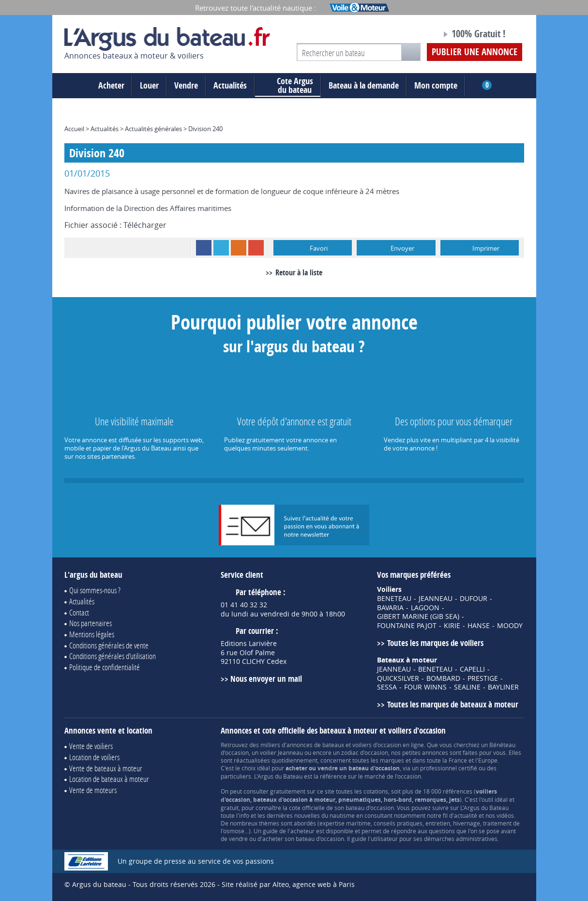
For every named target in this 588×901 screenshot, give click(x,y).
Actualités (230, 85)
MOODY (510, 626)
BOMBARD (443, 678)
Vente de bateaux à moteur (106, 768)
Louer (149, 85)
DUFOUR (474, 599)
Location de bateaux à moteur (109, 779)
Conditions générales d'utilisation (113, 656)
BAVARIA (390, 608)
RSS (239, 248)
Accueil (74, 129)
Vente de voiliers (91, 746)
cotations (376, 791)
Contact (79, 612)
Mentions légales (92, 634)
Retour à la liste (299, 272)
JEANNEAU (436, 599)
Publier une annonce (475, 52)
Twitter (221, 248)
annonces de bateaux (315, 745)
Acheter (111, 85)
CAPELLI (472, 669)
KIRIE (452, 626)
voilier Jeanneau (281, 752)
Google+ (256, 248)
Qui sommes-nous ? (95, 590)
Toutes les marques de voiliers (435, 643)
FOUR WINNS (425, 687)
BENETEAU (394, 599)
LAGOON (425, 608)
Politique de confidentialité (105, 667)
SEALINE (467, 687)
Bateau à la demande (364, 85)
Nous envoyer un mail (266, 679)
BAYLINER (503, 687)
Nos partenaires (90, 623)
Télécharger (145, 225)
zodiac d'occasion (365, 752)
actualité (466, 815)
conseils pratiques (398, 823)
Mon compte (436, 85)
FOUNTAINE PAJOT (407, 626)
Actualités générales (153, 129)
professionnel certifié (449, 768)
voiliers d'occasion (377, 745)
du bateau (288, 86)
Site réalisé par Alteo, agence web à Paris (288, 884)
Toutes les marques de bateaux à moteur (453, 704)
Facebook (204, 248)
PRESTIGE (483, 678)
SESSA (387, 687)
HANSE (479, 626)
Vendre (186, 85)
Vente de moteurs (93, 790)
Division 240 (205, 129)
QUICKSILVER (398, 678)
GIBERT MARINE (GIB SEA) (418, 616)
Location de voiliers (94, 757)
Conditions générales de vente (109, 645)
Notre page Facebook (416, 35)
